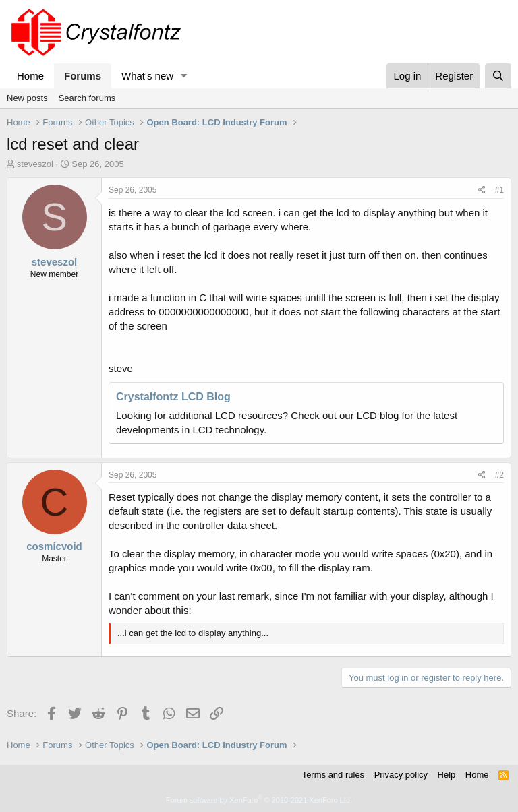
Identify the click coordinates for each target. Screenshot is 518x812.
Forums (83, 76)
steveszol (35, 164)
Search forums (87, 98)
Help (447, 775)
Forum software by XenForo (259, 800)
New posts (27, 98)
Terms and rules (333, 775)
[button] (184, 76)
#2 (499, 475)
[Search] (498, 76)
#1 (499, 190)
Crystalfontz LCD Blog (173, 397)
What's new (147, 76)
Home (30, 76)
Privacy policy (401, 775)
